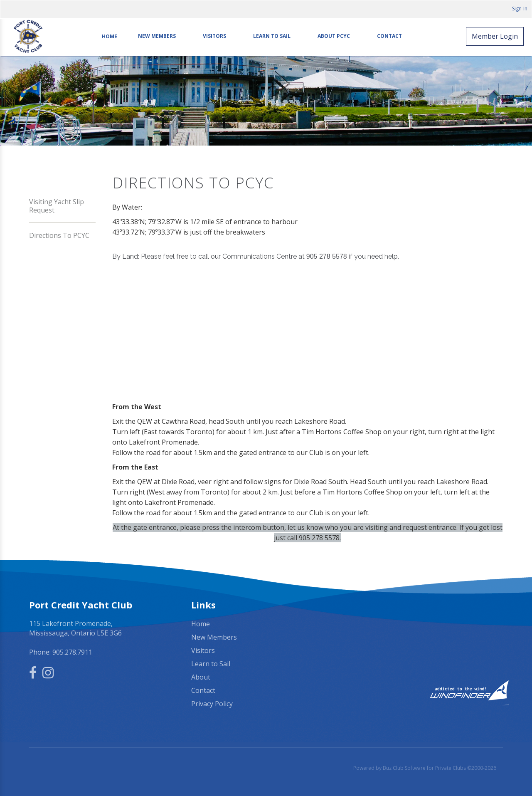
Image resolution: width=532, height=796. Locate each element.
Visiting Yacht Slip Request (57, 206)
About (201, 677)
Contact (389, 36)
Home (110, 36)
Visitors (214, 36)
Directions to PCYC (59, 235)
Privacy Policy (212, 704)
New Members (157, 36)
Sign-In (520, 9)
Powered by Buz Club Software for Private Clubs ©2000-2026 (425, 768)
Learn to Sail (272, 36)
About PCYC (334, 36)
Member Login (495, 36)
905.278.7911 (72, 652)
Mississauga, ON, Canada (428, 624)
